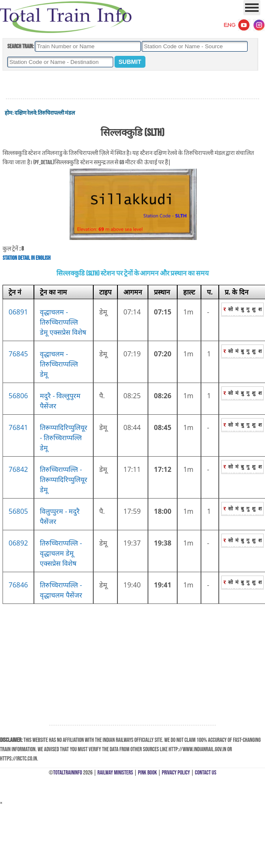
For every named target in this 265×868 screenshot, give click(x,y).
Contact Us (206, 773)
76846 (18, 585)
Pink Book (147, 773)
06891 (18, 312)
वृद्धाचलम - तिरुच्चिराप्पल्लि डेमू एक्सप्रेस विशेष (63, 322)
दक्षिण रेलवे (25, 113)
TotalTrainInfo (67, 773)
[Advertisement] (133, 85)
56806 (18, 396)
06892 (18, 543)
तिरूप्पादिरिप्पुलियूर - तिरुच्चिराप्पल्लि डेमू (64, 438)
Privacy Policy (176, 773)
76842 (18, 469)
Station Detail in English (26, 258)
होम (8, 113)
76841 (18, 427)
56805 (18, 511)
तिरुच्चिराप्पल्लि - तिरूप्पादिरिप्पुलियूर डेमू (64, 479)
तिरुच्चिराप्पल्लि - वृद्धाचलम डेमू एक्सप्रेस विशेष (61, 553)
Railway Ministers (115, 773)
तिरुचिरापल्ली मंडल (56, 113)
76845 (18, 354)
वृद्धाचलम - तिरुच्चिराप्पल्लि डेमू (59, 364)
